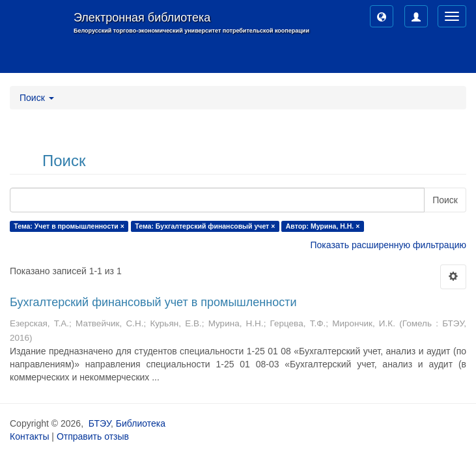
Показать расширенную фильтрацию (388, 245)
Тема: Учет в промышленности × (69, 226)
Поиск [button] (37, 98)
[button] (382, 16)
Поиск (445, 200)
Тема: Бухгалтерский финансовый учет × (205, 226)
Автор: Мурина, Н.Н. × (323, 226)
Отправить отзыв (93, 436)
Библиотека (141, 423)
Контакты (29, 436)
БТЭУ (100, 423)
